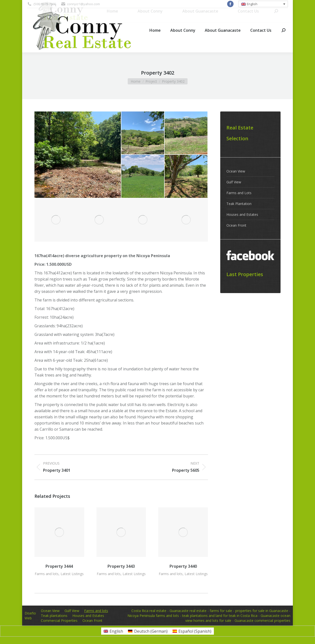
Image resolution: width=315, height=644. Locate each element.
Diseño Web (30, 616)
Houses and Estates (242, 214)
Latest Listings (72, 574)
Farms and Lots (239, 193)
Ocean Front (236, 225)
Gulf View (234, 182)
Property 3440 (183, 566)
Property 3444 (59, 566)
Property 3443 (121, 566)
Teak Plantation (239, 204)
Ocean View (236, 171)
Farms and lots (47, 574)
